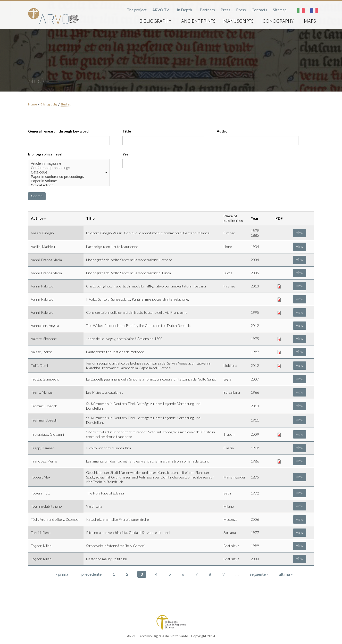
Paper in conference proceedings (69, 177)
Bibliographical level (45, 154)
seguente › (259, 574)
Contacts (259, 10)
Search (37, 196)
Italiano (301, 11)
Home (32, 104)
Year (126, 154)
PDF (279, 218)
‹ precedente (90, 574)
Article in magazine (69, 164)
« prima (62, 574)
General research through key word (58, 131)
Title (127, 131)
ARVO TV (161, 10)
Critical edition (69, 185)
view (300, 233)
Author (223, 131)
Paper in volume (69, 181)
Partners (207, 10)
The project (137, 10)
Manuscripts (238, 21)
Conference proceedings (69, 168)
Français (314, 11)
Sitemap (280, 10)
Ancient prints (198, 21)
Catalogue (69, 172)
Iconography (278, 21)
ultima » (286, 574)
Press (226, 10)
